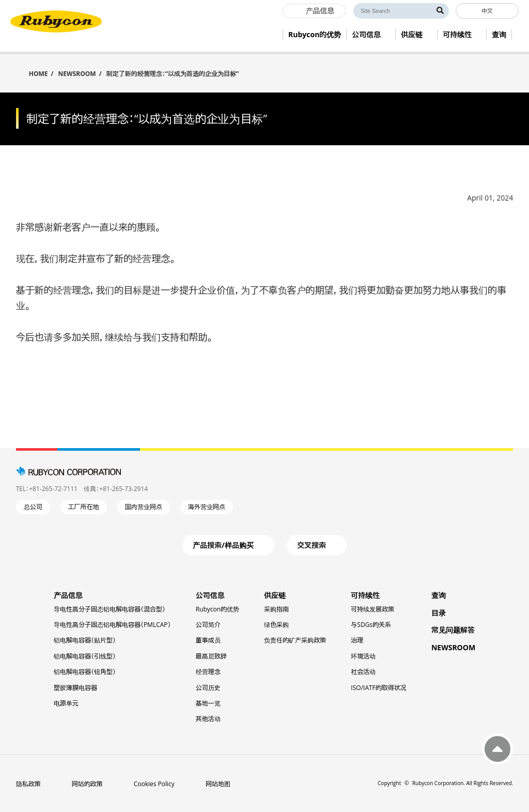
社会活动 (363, 672)
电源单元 (66, 703)
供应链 (275, 595)
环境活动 (363, 656)
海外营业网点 (207, 507)
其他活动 (208, 719)
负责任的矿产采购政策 (295, 640)
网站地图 (218, 784)
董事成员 (208, 640)
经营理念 (208, 672)
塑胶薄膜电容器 (75, 688)
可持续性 (365, 595)
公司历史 (208, 688)
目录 (439, 613)
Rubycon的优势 (217, 609)
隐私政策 (28, 784)
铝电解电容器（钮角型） (85, 672)
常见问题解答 (453, 630)
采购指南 (276, 609)
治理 (357, 640)
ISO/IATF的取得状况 (378, 688)
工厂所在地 (84, 507)
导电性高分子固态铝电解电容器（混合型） (110, 609)
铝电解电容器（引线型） (85, 656)
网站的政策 (87, 784)
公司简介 (208, 625)
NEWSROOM (77, 74)
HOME (38, 73)
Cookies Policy (154, 784)
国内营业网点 (144, 507)
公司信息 (210, 595)
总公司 (33, 507)
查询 (439, 595)
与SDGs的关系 (371, 625)
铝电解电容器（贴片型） (85, 640)
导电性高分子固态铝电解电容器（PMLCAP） (112, 625)
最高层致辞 (211, 656)
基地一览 (208, 703)
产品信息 (68, 595)
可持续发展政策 (372, 609)
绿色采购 (276, 625)
